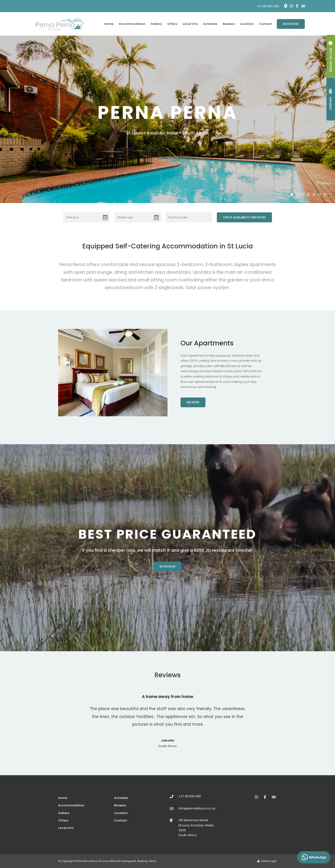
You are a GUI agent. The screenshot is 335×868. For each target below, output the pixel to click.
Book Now (291, 24)
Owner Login (267, 861)
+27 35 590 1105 (268, 6)
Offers (172, 24)
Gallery (156, 24)
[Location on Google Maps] (285, 6)
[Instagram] (291, 6)
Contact (266, 24)
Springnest (129, 861)
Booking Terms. (147, 861)
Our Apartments (207, 343)
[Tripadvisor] (303, 6)
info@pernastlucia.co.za (197, 808)
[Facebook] (297, 6)
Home (109, 24)
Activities (210, 24)
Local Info (190, 24)
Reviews (229, 24)
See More (193, 402)
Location (247, 24)
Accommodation (132, 24)
